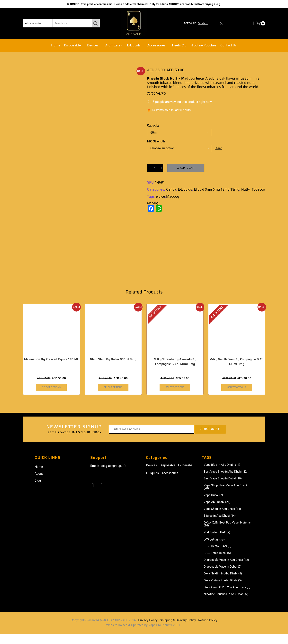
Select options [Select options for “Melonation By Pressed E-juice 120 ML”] (51, 387)
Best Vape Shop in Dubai (224, 479)
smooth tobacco (160, 83)
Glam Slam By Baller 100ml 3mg (113, 359)
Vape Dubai (214, 496)
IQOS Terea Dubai (218, 556)
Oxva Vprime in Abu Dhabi (224, 587)
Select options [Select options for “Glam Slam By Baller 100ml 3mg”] (113, 387)
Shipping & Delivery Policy (178, 630)
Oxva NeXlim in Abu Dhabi (224, 580)
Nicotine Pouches (203, 45)
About (39, 474)
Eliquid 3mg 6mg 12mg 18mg (217, 189)
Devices (94, 45)
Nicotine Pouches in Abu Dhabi (227, 604)
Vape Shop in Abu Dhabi (224, 510)
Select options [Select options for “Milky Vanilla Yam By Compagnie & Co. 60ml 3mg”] (237, 387)
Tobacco (258, 189)
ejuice (160, 196)
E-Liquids (135, 45)
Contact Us (229, 45)
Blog (38, 481)
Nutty (245, 189)
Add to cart (187, 168)
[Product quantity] (155, 168)
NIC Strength (156, 141)
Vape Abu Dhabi (218, 503)
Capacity (153, 125)
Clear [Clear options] (218, 148)
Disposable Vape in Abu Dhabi (225, 564)
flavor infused (237, 78)
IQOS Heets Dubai (218, 549)
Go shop (203, 23)
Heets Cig (179, 45)
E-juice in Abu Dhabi (221, 517)
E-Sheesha (185, 465)
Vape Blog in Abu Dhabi (223, 465)
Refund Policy (208, 630)
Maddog (173, 196)
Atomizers (114, 45)
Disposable (74, 45)
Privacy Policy (148, 630)
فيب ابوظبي (215, 542)
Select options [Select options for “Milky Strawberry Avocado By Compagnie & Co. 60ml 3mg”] (175, 387)
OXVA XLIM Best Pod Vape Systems (222, 526)
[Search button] (96, 23)
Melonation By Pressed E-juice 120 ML (51, 359)
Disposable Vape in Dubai (224, 573)
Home (56, 45)
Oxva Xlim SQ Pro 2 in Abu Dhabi (227, 596)
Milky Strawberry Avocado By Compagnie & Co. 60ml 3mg (175, 362)
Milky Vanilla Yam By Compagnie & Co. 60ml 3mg (237, 362)
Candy (171, 189)
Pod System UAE (218, 534)
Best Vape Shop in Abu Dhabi (227, 472)
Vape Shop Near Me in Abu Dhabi (227, 488)
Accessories (158, 45)
